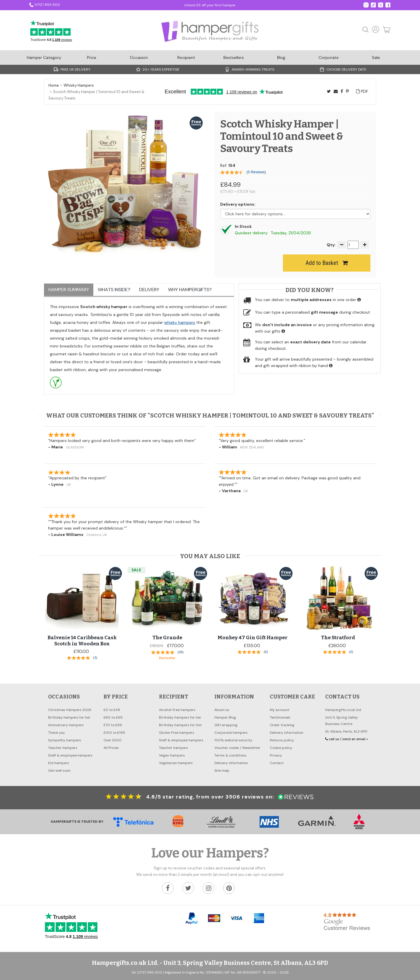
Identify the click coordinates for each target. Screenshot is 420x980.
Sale (376, 57)
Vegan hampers (172, 755)
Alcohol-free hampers (177, 710)
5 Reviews (256, 172)
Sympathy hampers (65, 740)
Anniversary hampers (66, 725)
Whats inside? (114, 290)
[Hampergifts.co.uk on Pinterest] (229, 888)
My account (280, 710)
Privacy (276, 755)
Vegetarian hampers (176, 763)
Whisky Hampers (79, 85)
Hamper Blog (225, 717)
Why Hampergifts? (190, 290)
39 (180, 652)
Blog (281, 57)
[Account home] (376, 32)
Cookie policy (281, 748)
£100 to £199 (114, 733)
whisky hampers (180, 322)
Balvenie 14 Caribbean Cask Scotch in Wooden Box (82, 641)
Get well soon (59, 771)
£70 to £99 (113, 725)
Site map (222, 771)
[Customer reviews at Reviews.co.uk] (294, 797)
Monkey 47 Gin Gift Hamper (253, 638)
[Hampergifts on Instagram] (366, 5)
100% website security (233, 740)
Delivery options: (238, 204)
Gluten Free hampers (177, 733)
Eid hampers (59, 763)
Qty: (331, 245)
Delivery (149, 290)
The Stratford (338, 638)
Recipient (186, 57)
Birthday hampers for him (180, 725)
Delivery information (231, 763)
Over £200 (113, 740)
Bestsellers (234, 57)
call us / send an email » (346, 739)
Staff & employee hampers (70, 755)
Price (92, 57)
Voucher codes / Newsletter (237, 748)
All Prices (111, 748)
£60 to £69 (113, 717)
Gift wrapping (226, 725)
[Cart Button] (385, 30)
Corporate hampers (231, 733)
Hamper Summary (69, 290)
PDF (362, 91)
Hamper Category (44, 57)
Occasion (139, 57)
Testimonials (280, 717)
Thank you (56, 733)
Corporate (329, 57)
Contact (277, 763)
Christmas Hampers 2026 (70, 710)
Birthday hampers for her (69, 717)
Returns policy (282, 740)
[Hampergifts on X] (381, 5)
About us (222, 710)
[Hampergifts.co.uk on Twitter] (373, 5)
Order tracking (282, 725)
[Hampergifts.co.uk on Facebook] (388, 5)
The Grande (167, 638)
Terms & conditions (230, 755)
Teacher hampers (63, 748)
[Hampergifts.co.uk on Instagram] (209, 888)
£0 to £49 (112, 710)
